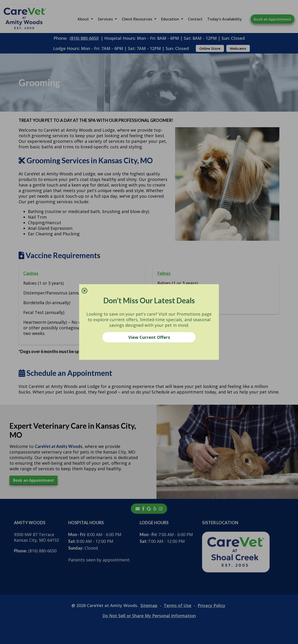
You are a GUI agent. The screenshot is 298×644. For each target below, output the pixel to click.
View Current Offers (149, 337)
